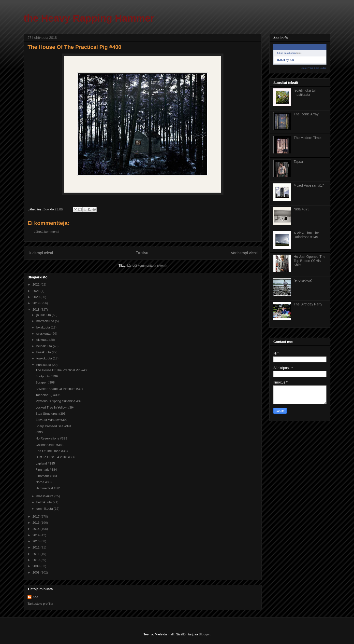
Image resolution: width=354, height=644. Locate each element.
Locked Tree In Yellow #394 (55, 407)
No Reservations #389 (51, 438)
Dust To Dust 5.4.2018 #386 (55, 457)
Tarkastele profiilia (40, 604)
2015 (37, 529)
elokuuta (43, 340)
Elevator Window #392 (51, 420)
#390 (39, 432)
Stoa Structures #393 (50, 414)
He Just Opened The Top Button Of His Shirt (310, 261)
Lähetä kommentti (46, 232)
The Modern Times (308, 138)
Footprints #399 (46, 376)
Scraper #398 (45, 382)
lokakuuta (44, 327)
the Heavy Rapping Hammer (89, 18)
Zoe (35, 597)
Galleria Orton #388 (49, 445)
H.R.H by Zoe (286, 60)
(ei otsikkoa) (303, 280)
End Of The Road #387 (52, 451)
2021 (37, 291)
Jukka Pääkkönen (286, 53)
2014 (37, 535)
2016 (37, 523)
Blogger (204, 634)
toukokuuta (45, 358)
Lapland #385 (45, 463)
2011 (37, 554)
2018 (37, 309)
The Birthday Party (308, 304)
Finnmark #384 (46, 470)
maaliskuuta (45, 496)
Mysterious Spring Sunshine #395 (59, 401)
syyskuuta (44, 334)
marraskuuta (46, 321)
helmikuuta (44, 502)
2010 (37, 560)
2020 (37, 297)
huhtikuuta (44, 365)
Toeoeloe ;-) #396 (48, 395)
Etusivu (142, 253)
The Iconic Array (306, 114)
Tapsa (298, 162)
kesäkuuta (44, 352)
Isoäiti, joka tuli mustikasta (305, 92)
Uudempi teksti (40, 253)
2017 (37, 516)
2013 (37, 541)
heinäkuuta (45, 346)
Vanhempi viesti (244, 253)
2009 (37, 566)
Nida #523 (302, 209)
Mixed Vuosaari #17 (309, 185)
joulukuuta (44, 315)
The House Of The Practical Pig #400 (62, 370)
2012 (37, 547)
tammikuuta (45, 509)
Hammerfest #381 (48, 488)
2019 (37, 303)
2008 (37, 572)
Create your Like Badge (314, 68)
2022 (37, 284)
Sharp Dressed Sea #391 (53, 426)
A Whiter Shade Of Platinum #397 (59, 389)
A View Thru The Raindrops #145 (306, 235)
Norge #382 (44, 482)
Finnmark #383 (46, 476)
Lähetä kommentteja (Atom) (147, 266)
